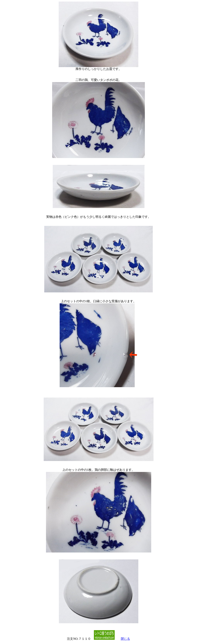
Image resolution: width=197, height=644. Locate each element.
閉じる (125, 639)
